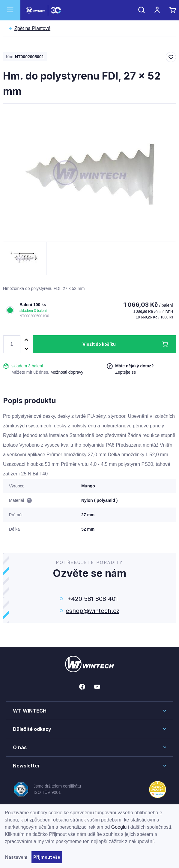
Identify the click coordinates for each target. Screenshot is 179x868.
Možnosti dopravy (67, 372)
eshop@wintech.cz (92, 611)
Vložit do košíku (99, 344)
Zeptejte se (125, 372)
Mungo (88, 486)
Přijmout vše (47, 857)
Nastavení (16, 857)
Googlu (119, 827)
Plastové (32, 29)
